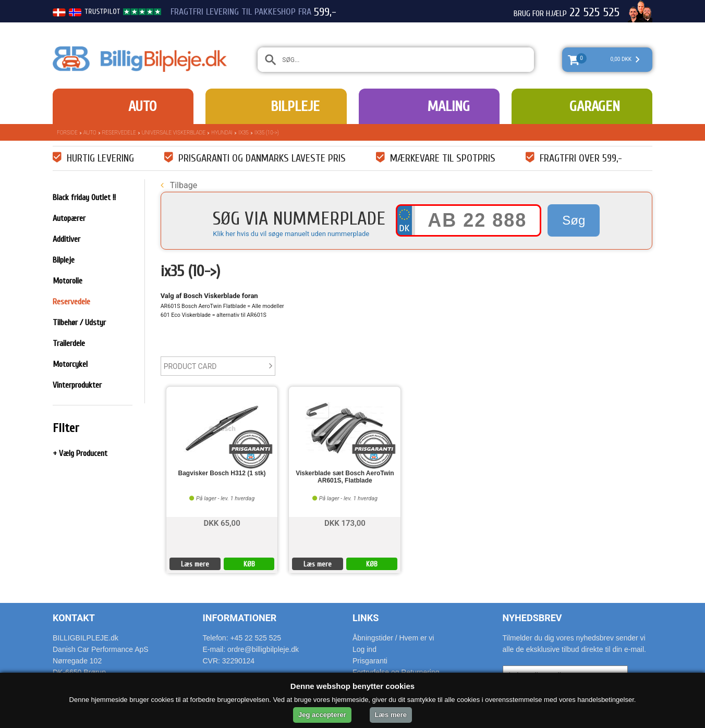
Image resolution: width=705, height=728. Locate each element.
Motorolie (68, 281)
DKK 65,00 (222, 522)
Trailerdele (69, 343)
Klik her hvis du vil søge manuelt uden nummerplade (291, 234)
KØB (249, 564)
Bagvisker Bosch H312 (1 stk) (222, 473)
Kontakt (74, 618)
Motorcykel (70, 364)
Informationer (240, 618)
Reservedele (119, 133)
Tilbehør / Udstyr (79, 323)
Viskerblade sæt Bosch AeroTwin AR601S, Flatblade (345, 477)
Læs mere (195, 564)
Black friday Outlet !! (84, 198)
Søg (574, 220)
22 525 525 (594, 13)
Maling (448, 106)
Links (366, 618)
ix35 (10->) (267, 133)
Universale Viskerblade (174, 133)
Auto (142, 106)
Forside (67, 133)
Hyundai (222, 133)
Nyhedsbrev (532, 618)
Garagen (595, 106)
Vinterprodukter (77, 385)
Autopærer (69, 218)
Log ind (364, 649)
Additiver (66, 239)
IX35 (244, 133)
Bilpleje (295, 106)
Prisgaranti (370, 661)
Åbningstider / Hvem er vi (393, 638)
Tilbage (179, 185)
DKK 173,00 (345, 522)
